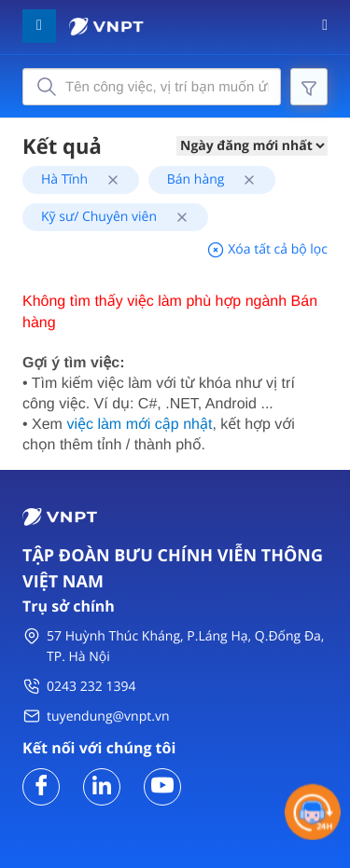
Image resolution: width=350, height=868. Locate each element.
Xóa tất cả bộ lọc (267, 249)
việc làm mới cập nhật (139, 425)
